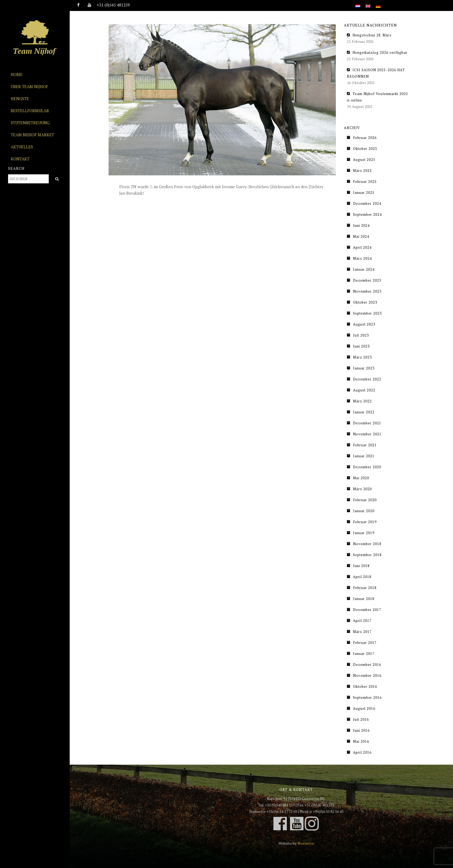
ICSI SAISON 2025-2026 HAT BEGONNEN (376, 73)
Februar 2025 (365, 182)
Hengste (20, 99)
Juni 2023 (361, 346)
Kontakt (20, 159)
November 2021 (367, 434)
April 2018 (362, 577)
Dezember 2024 (367, 203)
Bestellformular (30, 111)
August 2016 (364, 708)
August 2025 (364, 160)
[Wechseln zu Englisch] (368, 3)
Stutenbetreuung (30, 123)
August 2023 (364, 324)
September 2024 (367, 214)
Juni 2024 (361, 225)
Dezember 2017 (367, 610)
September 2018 (367, 555)
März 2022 (362, 401)
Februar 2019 (365, 522)
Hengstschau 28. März (372, 35)
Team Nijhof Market (32, 135)
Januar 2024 (364, 269)
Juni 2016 (361, 730)
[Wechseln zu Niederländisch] (358, 3)
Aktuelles (22, 147)
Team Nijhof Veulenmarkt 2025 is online (377, 97)
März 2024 (362, 258)
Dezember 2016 (367, 665)
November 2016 (367, 675)
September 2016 (367, 697)
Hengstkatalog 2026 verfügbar (380, 52)
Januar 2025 (364, 193)
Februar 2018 (365, 588)
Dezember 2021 (367, 423)
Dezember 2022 (367, 379)
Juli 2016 (361, 719)
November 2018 (367, 544)
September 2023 (367, 313)
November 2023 (367, 291)
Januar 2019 (364, 533)
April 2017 (362, 621)
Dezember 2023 (367, 280)
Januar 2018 (364, 599)
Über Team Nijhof (29, 86)
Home (17, 74)
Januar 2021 (364, 456)
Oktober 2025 (365, 149)
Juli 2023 (361, 335)
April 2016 (362, 752)
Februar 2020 (365, 500)
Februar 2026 (365, 138)
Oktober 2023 (365, 302)
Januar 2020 (364, 511)
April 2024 (362, 247)
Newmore (306, 843)
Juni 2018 (361, 566)
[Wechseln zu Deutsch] (378, 3)
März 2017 (362, 632)
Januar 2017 (364, 654)
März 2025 (362, 171)
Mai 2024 (361, 236)
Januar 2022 (364, 412)
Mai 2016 (361, 741)
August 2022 (364, 390)
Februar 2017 (365, 643)
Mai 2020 (361, 478)
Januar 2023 (364, 368)
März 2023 (362, 357)
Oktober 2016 (365, 686)
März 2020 (362, 489)
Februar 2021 (365, 445)
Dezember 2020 (367, 467)
